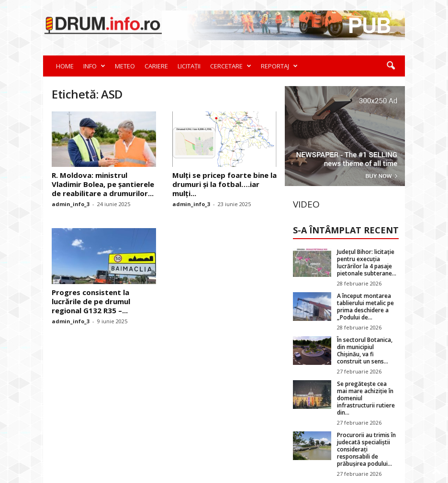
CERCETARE (231, 66)
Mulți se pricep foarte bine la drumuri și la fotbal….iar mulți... (224, 184)
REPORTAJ (279, 66)
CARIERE (156, 66)
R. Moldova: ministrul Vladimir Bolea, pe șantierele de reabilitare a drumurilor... (103, 184)
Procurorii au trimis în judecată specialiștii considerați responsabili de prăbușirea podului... (366, 449)
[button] (391, 66)
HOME (65, 66)
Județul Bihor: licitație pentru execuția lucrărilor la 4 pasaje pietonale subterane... (367, 263)
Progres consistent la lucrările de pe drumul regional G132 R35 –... (91, 301)
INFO (94, 66)
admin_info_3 (71, 204)
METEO (125, 66)
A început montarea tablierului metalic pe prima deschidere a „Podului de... (365, 307)
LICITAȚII (189, 66)
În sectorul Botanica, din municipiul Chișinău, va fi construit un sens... (365, 351)
